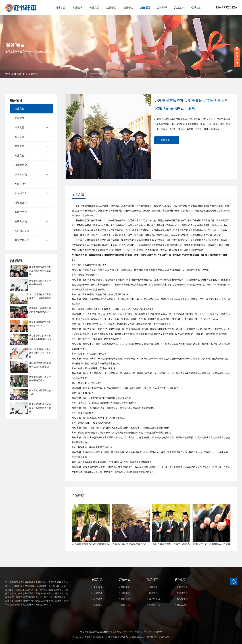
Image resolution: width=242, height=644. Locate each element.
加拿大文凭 (31, 174)
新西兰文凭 (31, 212)
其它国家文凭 (31, 231)
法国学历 (111, 8)
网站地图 (141, 637)
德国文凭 (31, 137)
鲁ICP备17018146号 (127, 637)
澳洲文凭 (31, 146)
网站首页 (60, 8)
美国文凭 (94, 8)
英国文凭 (33, 74)
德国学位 (128, 8)
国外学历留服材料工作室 (158, 637)
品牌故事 (179, 8)
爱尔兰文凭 (31, 184)
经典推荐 (152, 579)
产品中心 (125, 579)
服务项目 (145, 8)
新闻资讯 (162, 8)
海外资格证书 (31, 240)
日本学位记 (31, 165)
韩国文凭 (31, 156)
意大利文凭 (31, 193)
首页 (8, 74)
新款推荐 (180, 579)
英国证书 (77, 8)
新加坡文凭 (31, 203)
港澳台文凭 (31, 222)
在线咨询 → (167, 140)
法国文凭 (31, 127)
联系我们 (196, 8)
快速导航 (97, 579)
